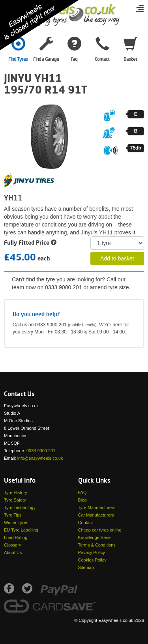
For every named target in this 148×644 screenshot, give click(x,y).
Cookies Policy (92, 560)
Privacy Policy (92, 552)
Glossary (12, 545)
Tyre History (16, 492)
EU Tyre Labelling (21, 530)
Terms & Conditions (97, 545)
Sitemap (86, 567)
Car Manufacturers (96, 515)
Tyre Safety (15, 500)
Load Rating (16, 537)
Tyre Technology (20, 507)
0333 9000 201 (41, 451)
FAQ (82, 492)
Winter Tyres (16, 522)
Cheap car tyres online (100, 530)
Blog (82, 500)
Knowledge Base (95, 537)
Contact (86, 522)
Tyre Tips (13, 515)
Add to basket (117, 258)
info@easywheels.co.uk (40, 458)
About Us (13, 552)
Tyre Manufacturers (97, 507)
